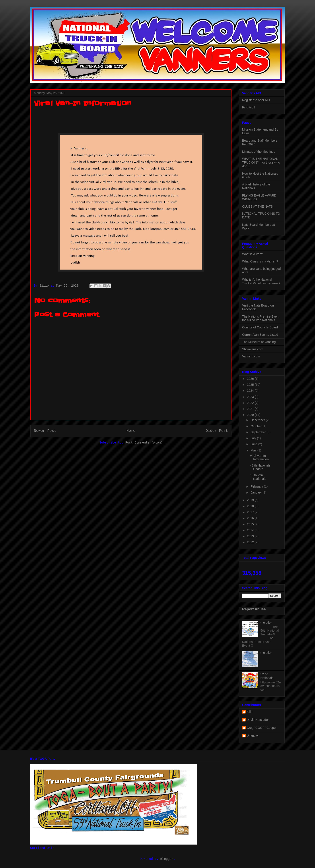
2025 (251, 385)
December (258, 420)
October (257, 426)
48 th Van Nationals (258, 477)
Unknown (253, 736)
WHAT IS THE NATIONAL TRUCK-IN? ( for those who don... (261, 162)
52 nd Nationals (267, 676)
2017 (251, 512)
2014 (251, 530)
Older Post (217, 431)
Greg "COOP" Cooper (262, 728)
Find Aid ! (249, 107)
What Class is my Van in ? (260, 261)
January (257, 492)
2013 (251, 536)
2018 (251, 506)
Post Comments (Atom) (144, 443)
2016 (251, 518)
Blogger (167, 859)
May (254, 450)
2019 (251, 500)
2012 (251, 542)
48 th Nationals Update (260, 467)
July (254, 438)
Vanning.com (251, 356)
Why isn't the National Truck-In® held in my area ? (261, 281)
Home (131, 431)
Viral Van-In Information (259, 458)
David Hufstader (258, 720)
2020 (251, 415)
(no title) (266, 623)
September (259, 432)
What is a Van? (253, 254)
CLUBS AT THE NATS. (258, 206)
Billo (249, 712)
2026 (251, 379)
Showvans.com (253, 349)
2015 (251, 524)
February (257, 486)
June (254, 444)
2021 (251, 409)
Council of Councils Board (260, 327)
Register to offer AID (256, 100)
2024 (251, 391)
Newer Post (45, 431)
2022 (251, 403)
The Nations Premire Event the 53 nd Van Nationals (261, 318)
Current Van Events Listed (260, 335)
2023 (251, 397)
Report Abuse (254, 609)
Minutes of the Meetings (259, 152)
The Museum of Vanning (259, 342)
